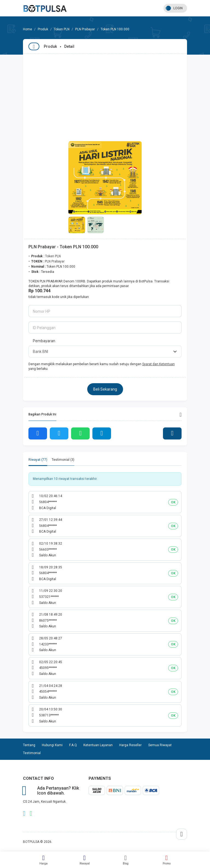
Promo (167, 860)
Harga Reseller (130, 745)
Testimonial (32, 753)
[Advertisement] (105, 95)
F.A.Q (73, 745)
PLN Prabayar (85, 29)
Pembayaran (44, 341)
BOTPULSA (31, 842)
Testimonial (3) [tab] (63, 460)
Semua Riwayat (160, 745)
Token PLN (62, 29)
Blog (126, 860)
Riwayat (84, 860)
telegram (24, 813)
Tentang (29, 745)
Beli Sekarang (105, 389)
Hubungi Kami (52, 745)
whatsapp (31, 813)
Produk (43, 29)
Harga (43, 860)
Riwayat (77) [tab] (38, 460)
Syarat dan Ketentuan (158, 364)
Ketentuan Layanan (98, 745)
